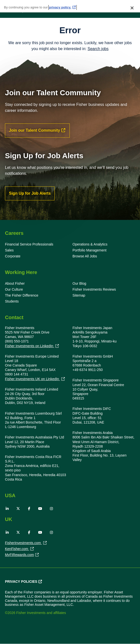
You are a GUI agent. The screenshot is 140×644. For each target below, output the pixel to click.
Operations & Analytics (90, 244)
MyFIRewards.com (19, 555)
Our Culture (14, 289)
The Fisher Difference (22, 295)
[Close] (132, 6)
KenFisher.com (17, 549)
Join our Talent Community (35, 130)
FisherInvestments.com (23, 543)
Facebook (29, 509)
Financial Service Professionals (29, 244)
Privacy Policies (21, 582)
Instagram (51, 509)
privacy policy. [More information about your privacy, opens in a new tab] (60, 5)
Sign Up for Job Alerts (30, 193)
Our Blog (79, 283)
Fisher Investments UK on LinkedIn (33, 379)
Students (12, 301)
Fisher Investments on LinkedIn (30, 346)
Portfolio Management (89, 250)
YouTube (40, 509)
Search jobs (98, 49)
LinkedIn (7, 509)
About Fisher (15, 283)
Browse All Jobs (85, 256)
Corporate (13, 256)
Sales (9, 250)
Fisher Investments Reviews (94, 289)
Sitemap (79, 295)
